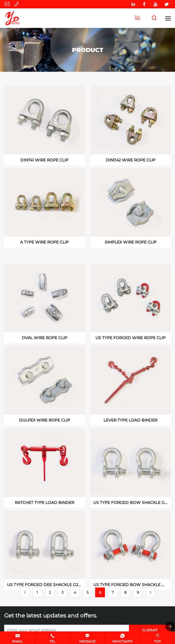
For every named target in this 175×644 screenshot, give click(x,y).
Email (17, 641)
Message (87, 641)
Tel (52, 641)
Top (157, 641)
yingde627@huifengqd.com (8, 4)
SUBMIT (150, 630)
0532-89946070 (17, 4)
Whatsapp (122, 641)
